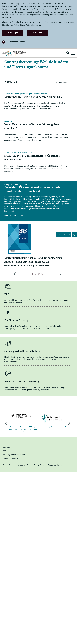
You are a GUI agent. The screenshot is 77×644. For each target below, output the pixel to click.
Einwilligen (13, 33)
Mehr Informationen (16, 42)
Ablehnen (38, 33)
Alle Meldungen (62, 83)
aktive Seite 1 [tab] (32, 446)
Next (61, 447)
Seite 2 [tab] (36, 446)
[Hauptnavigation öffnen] (73, 53)
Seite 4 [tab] (42, 446)
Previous (15, 447)
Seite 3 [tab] (39, 446)
